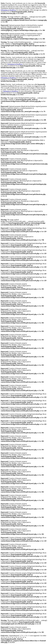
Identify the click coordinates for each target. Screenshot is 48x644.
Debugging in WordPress (8, 10)
